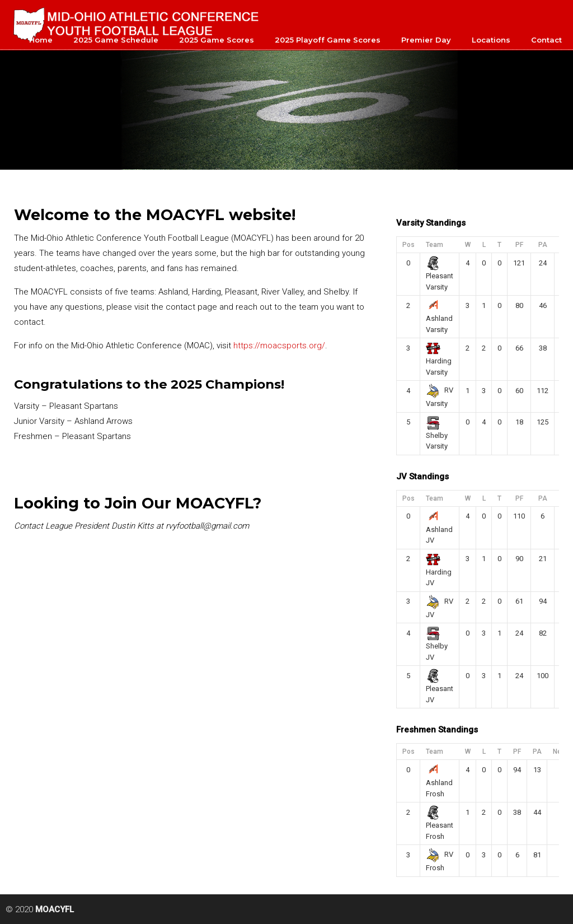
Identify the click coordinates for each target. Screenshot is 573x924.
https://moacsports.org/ (279, 346)
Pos (408, 245)
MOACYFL (137, 23)
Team (435, 245)
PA (543, 245)
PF (519, 245)
